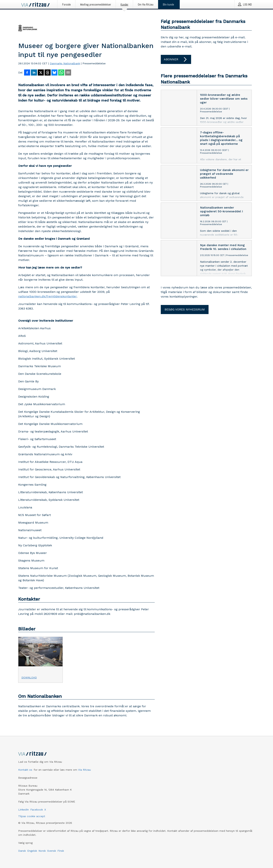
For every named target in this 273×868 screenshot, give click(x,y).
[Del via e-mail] (68, 73)
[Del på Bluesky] (54, 73)
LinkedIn (24, 810)
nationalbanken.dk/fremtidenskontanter (47, 296)
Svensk (52, 851)
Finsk (61, 851)
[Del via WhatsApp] (61, 73)
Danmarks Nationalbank (65, 63)
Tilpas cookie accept (32, 816)
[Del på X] (41, 73)
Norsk (42, 851)
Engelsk (32, 851)
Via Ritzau (84, 770)
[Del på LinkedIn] (34, 73)
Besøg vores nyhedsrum (185, 309)
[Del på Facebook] (27, 73)
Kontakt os (25, 770)
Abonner (176, 59)
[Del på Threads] (48, 73)
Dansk (22, 851)
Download (29, 677)
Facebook (37, 810)
